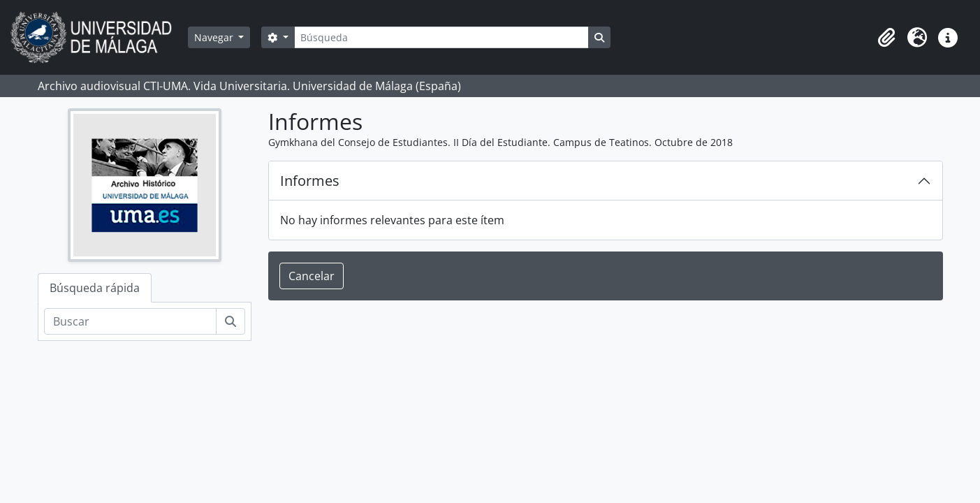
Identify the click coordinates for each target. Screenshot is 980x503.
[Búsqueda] (441, 37)
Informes (310, 181)
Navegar (215, 37)
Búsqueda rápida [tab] (95, 288)
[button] (886, 38)
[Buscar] (130, 321)
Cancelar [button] (312, 276)
